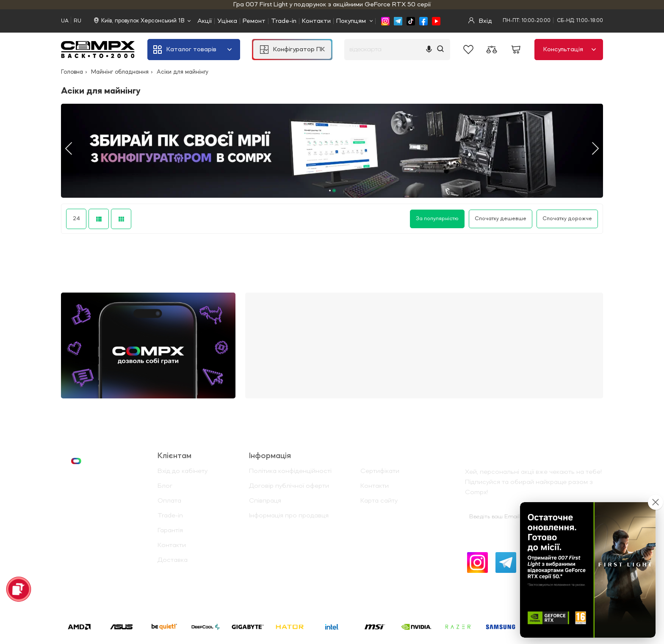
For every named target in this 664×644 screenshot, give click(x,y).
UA (65, 21)
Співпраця (265, 501)
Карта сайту (379, 501)
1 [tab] (330, 191)
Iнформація (270, 456)
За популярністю (437, 219)
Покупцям (351, 21)
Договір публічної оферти (289, 486)
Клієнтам (174, 456)
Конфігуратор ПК (292, 50)
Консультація (570, 50)
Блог (165, 486)
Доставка (173, 560)
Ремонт (254, 21)
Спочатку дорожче (567, 219)
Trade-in (284, 21)
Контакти (316, 21)
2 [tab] (334, 191)
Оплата (169, 501)
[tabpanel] (332, 151)
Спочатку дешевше (501, 219)
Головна (72, 72)
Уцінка (227, 21)
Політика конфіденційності (290, 471)
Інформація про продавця (289, 516)
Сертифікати (380, 471)
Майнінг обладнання (120, 72)
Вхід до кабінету (183, 471)
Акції (205, 21)
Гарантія (170, 531)
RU (77, 21)
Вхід (480, 21)
